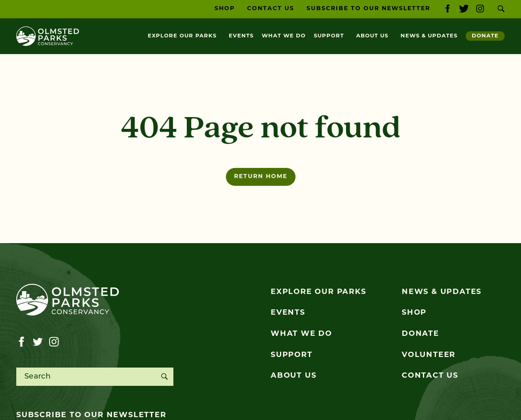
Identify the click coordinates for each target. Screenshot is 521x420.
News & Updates (429, 36)
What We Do (284, 36)
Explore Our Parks (182, 36)
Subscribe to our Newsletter (368, 9)
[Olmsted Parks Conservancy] (48, 36)
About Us (372, 36)
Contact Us (271, 9)
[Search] (164, 377)
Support (329, 36)
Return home (261, 177)
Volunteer (429, 355)
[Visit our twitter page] (464, 9)
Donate (485, 36)
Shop (225, 9)
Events (241, 36)
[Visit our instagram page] (480, 9)
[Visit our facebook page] (448, 9)
